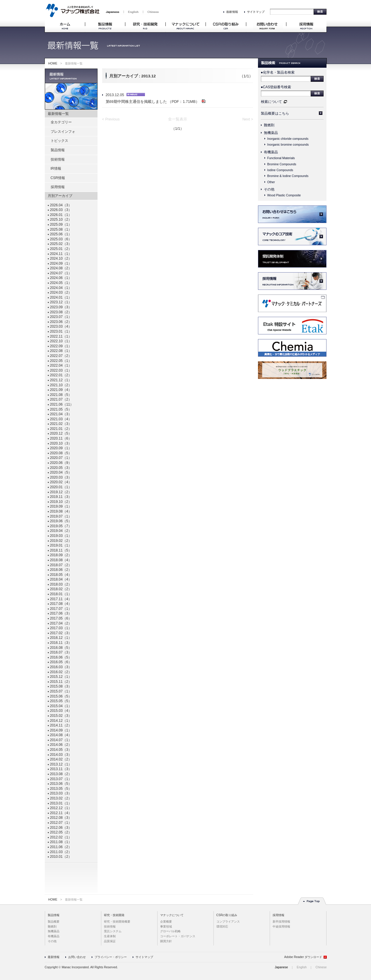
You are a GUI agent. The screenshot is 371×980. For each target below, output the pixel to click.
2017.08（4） (61, 604)
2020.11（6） (61, 438)
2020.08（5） (61, 453)
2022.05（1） (61, 361)
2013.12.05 (125, 95)
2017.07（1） (61, 609)
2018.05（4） (61, 575)
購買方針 (166, 941)
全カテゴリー (61, 122)
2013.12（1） (61, 764)
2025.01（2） (61, 249)
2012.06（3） (61, 828)
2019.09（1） (61, 506)
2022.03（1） (61, 370)
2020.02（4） (61, 482)
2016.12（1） (61, 638)
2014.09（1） (61, 730)
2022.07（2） (61, 356)
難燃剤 (269, 125)
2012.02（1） (61, 837)
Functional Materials (281, 158)
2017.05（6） (61, 618)
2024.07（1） (61, 273)
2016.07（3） (61, 652)
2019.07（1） (61, 516)
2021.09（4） (61, 390)
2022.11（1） (61, 336)
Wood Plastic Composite (284, 195)
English (302, 967)
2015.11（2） (61, 682)
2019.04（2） (61, 531)
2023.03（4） (61, 326)
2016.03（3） (61, 667)
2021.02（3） (61, 424)
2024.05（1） (61, 283)
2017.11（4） (61, 599)
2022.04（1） (61, 365)
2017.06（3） (61, 613)
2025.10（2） (61, 220)
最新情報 (54, 957)
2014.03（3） (61, 755)
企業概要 (166, 922)
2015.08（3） (61, 686)
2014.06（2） (61, 745)
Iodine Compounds (280, 170)
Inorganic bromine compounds (288, 144)
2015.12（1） (61, 677)
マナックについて (172, 915)
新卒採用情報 (281, 922)
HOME (53, 63)
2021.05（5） (61, 409)
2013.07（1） (61, 779)
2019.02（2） (61, 541)
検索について (271, 102)
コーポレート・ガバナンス (178, 936)
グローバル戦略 (170, 931)
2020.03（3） (61, 477)
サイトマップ (144, 957)
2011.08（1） (61, 842)
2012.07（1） (61, 823)
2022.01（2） (61, 375)
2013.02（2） (61, 798)
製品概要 (54, 922)
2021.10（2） (61, 385)
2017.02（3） (61, 633)
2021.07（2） (61, 399)
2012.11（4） (61, 813)
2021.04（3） (61, 414)
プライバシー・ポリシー (111, 957)
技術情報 (58, 159)
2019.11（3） (61, 497)
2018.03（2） (61, 584)
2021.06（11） (62, 404)
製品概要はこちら (275, 113)
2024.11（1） (61, 254)
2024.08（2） (61, 268)
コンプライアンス (228, 922)
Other (271, 182)
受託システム (113, 931)
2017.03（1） (61, 628)
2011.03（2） (61, 852)
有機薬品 (271, 152)
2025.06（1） (61, 234)
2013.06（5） (61, 784)
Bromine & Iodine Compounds (288, 176)
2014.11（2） (61, 725)
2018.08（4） (61, 560)
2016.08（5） (61, 648)
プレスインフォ (63, 132)
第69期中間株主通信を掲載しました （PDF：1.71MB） (156, 102)
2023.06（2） (61, 322)
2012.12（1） (61, 808)
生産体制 (110, 936)
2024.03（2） (61, 292)
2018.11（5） (61, 550)
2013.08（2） (61, 774)
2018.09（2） (61, 555)
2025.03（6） (61, 239)
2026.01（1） (61, 215)
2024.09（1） (61, 263)
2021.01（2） (61, 429)
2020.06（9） (61, 463)
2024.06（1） (61, 278)
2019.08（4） (61, 511)
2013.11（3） (61, 769)
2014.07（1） (61, 740)
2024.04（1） (61, 288)
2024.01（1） (61, 297)
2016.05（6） (61, 662)
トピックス (59, 141)
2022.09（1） (61, 346)
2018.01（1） (61, 594)
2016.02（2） (61, 672)
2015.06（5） (61, 696)
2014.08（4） (61, 735)
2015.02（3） (61, 716)
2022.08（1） (61, 351)
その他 (269, 189)
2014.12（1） (61, 721)
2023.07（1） (61, 317)
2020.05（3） (61, 468)
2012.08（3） (61, 818)
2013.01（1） (61, 803)
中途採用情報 (281, 927)
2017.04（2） (61, 623)
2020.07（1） (61, 458)
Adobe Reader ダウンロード (303, 957)
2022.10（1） (61, 341)
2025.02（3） (61, 244)
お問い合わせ (77, 957)
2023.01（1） (61, 331)
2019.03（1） (61, 536)
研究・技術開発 (114, 915)
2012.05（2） (61, 832)
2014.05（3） (61, 750)
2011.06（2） (61, 847)
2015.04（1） (61, 706)
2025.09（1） (61, 224)
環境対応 (222, 927)
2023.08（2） (61, 312)
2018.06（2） (61, 570)
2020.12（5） (61, 433)
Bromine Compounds (282, 164)
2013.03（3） (61, 793)
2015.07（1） (61, 691)
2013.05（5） (61, 789)
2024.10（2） (61, 258)
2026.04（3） (61, 205)
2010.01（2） (61, 857)
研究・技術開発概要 (117, 922)
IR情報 (56, 169)
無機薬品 (271, 133)
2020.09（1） (61, 448)
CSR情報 (58, 178)
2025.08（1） (61, 229)
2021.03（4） (61, 419)
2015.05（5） (61, 701)
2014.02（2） (61, 759)
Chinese (321, 967)
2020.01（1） (61, 487)
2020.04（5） (61, 472)
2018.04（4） (61, 579)
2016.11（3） (61, 643)
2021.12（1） (61, 380)
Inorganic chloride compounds (288, 139)
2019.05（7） (61, 526)
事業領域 (166, 927)
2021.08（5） (61, 395)
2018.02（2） (61, 589)
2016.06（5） (61, 657)
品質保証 (110, 941)
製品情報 (58, 150)
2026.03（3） (61, 210)
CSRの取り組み (227, 915)
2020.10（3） (61, 443)
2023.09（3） (61, 307)
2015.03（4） (61, 711)
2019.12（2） (61, 492)
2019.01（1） (61, 545)
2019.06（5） (61, 521)
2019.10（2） (61, 502)
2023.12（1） (61, 302)
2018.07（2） (61, 565)
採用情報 (58, 187)
